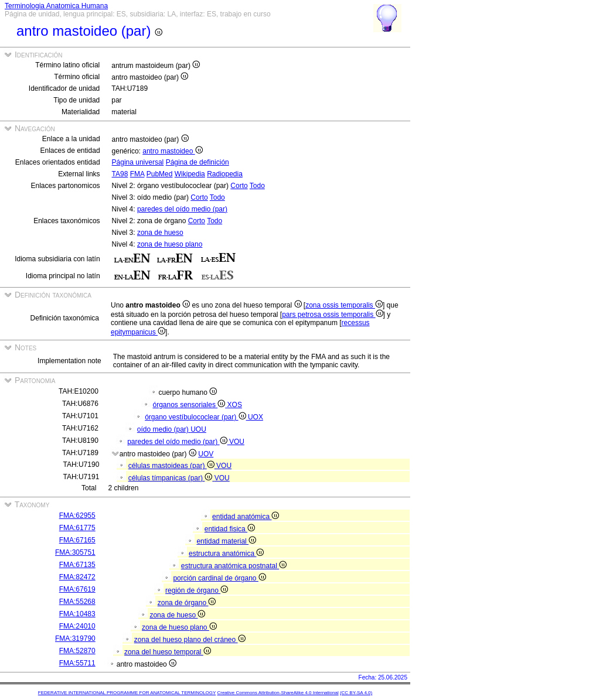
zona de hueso (160, 233)
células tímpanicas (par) (171, 478)
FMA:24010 (77, 626)
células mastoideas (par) (172, 466)
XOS (235, 405)
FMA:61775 (77, 528)
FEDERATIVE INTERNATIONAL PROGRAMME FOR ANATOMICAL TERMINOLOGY (127, 693)
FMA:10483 (77, 614)
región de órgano (197, 590)
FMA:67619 (77, 589)
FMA (137, 174)
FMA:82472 (77, 577)
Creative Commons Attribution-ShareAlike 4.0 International (278, 693)
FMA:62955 (77, 515)
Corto (239, 186)
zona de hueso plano (170, 244)
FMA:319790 (75, 638)
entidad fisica (230, 529)
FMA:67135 (77, 565)
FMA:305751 (75, 552)
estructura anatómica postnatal (234, 566)
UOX (256, 417)
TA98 (120, 174)
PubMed (160, 174)
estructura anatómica (226, 554)
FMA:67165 (77, 540)
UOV (206, 454)
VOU (237, 442)
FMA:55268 (77, 602)
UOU (198, 429)
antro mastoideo (172, 151)
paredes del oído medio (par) (182, 209)
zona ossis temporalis (344, 305)
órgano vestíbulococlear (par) (196, 417)
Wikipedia (190, 174)
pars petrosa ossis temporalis (332, 315)
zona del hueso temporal (168, 652)
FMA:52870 (77, 651)
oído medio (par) (164, 429)
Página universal (138, 162)
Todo (257, 186)
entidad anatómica (246, 517)
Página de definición (198, 162)
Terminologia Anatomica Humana (56, 6)
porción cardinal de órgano (219, 578)
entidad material (226, 541)
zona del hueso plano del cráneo (190, 640)
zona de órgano (187, 603)
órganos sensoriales (190, 405)
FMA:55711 (77, 663)
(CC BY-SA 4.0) (356, 693)
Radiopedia (225, 174)
